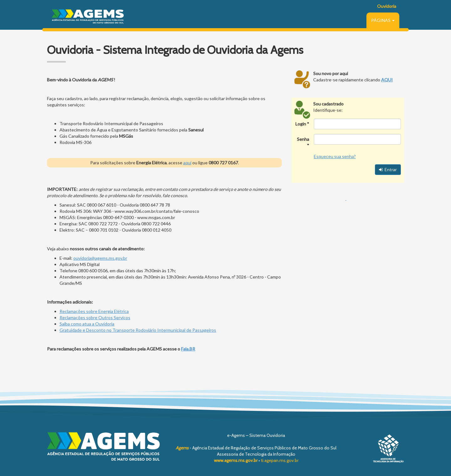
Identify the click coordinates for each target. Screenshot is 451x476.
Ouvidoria (387, 6)
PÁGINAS (383, 20)
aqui (187, 163)
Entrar (388, 169)
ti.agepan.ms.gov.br (280, 460)
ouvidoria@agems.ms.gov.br (100, 258)
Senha (303, 139)
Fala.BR (188, 349)
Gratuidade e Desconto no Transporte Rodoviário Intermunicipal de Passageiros (138, 330)
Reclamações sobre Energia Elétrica (94, 311)
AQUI (387, 80)
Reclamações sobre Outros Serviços (95, 317)
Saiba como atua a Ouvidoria (87, 324)
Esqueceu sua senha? (335, 156)
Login (301, 124)
